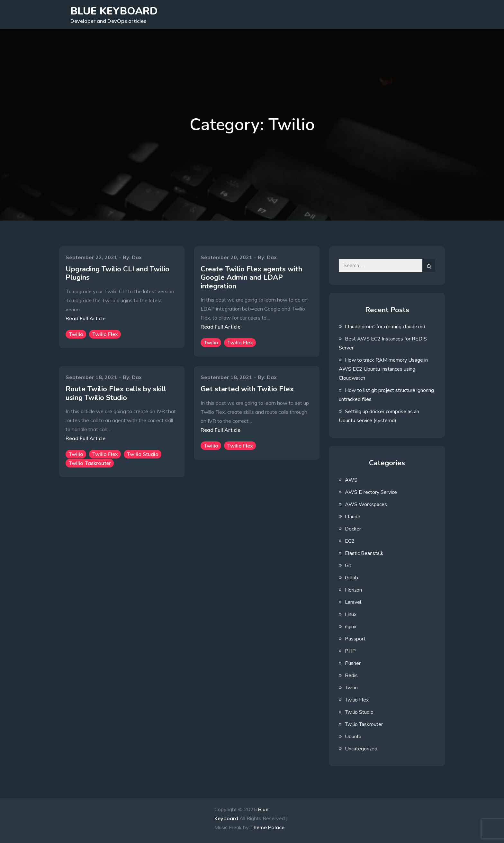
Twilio (76, 334)
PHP (350, 651)
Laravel (353, 602)
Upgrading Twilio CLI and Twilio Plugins (117, 273)
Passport (355, 639)
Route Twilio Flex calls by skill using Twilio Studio (116, 393)
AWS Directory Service (371, 492)
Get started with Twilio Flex (247, 389)
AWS (351, 480)
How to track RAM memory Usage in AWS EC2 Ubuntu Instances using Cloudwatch (383, 369)
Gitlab (351, 578)
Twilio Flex (105, 334)
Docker (353, 529)
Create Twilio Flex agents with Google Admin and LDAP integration (251, 278)
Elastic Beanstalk (364, 553)
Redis (351, 675)
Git (348, 566)
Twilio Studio (143, 454)
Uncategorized (361, 749)
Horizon (353, 590)
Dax (137, 257)
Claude (353, 517)
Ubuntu (353, 737)
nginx (351, 627)
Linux (351, 614)
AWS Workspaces (366, 504)
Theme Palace (267, 827)
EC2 (350, 541)
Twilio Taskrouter (90, 463)
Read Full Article (85, 318)
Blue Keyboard (114, 11)
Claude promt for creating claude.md (385, 327)
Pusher (353, 663)
